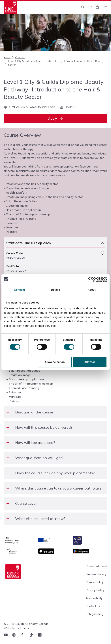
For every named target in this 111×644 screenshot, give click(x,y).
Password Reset (97, 566)
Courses (18, 57)
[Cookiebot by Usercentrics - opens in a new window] (91, 279)
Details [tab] (55, 290)
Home (7, 57)
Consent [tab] (19, 290)
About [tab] (91, 290)
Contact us (93, 606)
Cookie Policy (95, 582)
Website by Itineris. (17, 628)
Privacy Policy (95, 590)
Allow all (90, 362)
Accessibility (94, 598)
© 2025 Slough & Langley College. (26, 624)
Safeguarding (94, 614)
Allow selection (55, 362)
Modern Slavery (96, 574)
